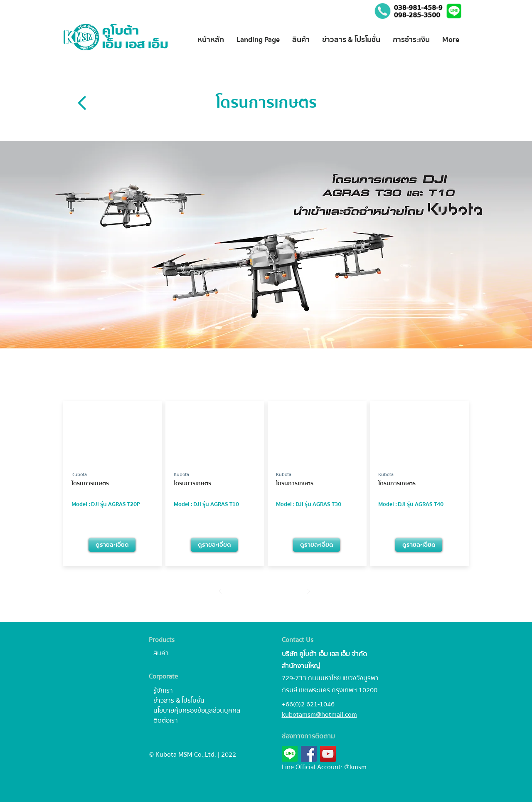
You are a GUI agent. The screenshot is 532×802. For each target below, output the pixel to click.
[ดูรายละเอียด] (112, 545)
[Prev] (220, 591)
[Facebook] (309, 754)
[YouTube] (328, 754)
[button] (454, 11)
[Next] (309, 591)
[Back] (83, 103)
